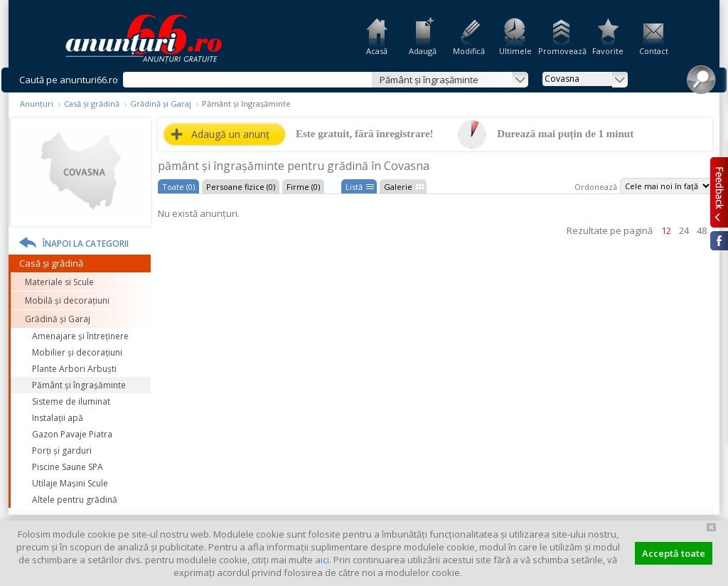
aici (322, 560)
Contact (654, 51)
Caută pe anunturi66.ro (69, 80)
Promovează (561, 51)
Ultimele (515, 51)
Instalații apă (58, 418)
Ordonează (596, 187)
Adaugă (423, 51)
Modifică (469, 51)
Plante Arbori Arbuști (74, 369)
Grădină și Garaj (161, 103)
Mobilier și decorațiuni (77, 352)
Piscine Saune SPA (68, 467)
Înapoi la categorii (86, 244)
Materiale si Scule (59, 282)
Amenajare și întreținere (80, 336)
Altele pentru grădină (75, 500)
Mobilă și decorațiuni (67, 300)
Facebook (719, 241)
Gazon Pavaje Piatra (72, 434)
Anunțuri (37, 103)
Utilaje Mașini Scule (70, 483)
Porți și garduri (62, 451)
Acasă (377, 51)
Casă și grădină (92, 103)
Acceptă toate (674, 553)
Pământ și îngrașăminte (79, 385)
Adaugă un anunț (230, 134)
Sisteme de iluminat (71, 401)
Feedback (719, 192)
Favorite (608, 51)
